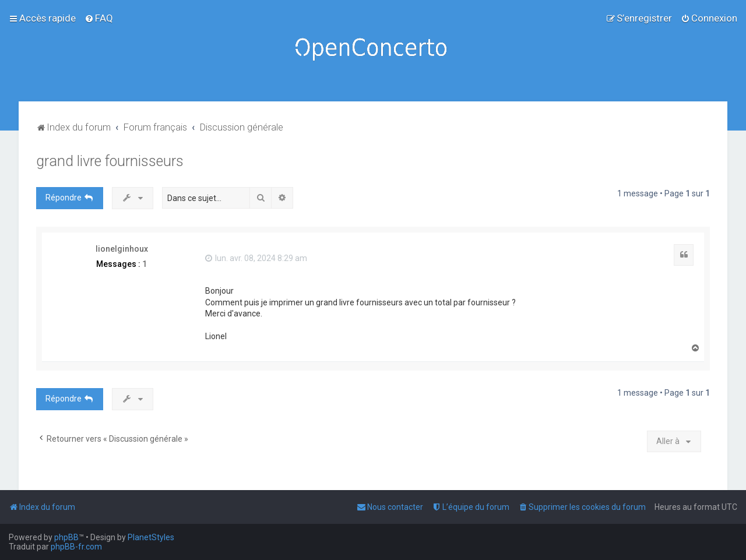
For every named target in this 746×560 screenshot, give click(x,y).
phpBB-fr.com (76, 547)
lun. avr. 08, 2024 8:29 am (256, 258)
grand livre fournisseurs (110, 161)
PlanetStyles (151, 537)
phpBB (66, 537)
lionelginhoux (122, 249)
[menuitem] (99, 18)
